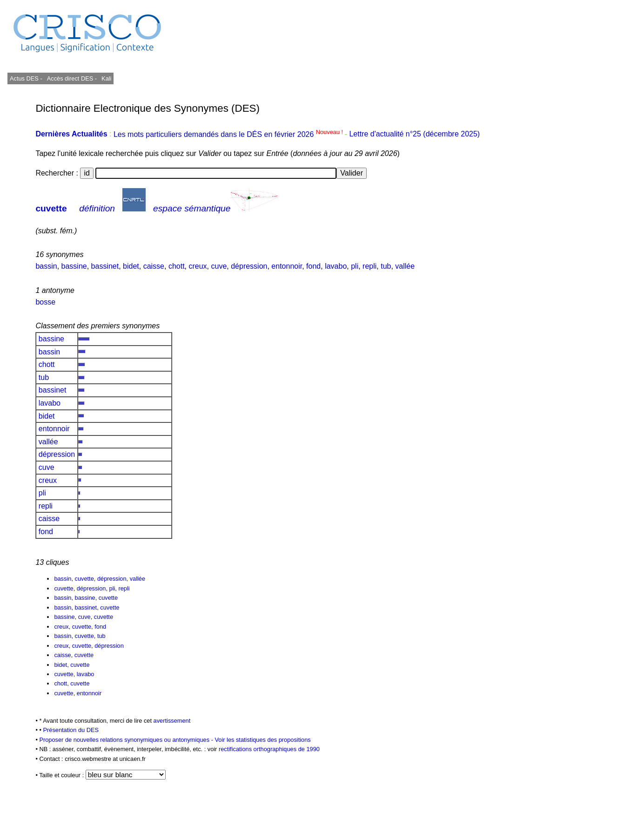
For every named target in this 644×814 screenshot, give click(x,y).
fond (313, 266)
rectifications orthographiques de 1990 (269, 749)
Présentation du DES (71, 730)
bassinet (105, 266)
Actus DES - (26, 78)
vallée (405, 266)
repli (369, 266)
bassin (46, 266)
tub (386, 266)
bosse (45, 302)
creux (198, 266)
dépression (249, 266)
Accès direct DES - (72, 78)
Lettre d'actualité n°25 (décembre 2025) (414, 134)
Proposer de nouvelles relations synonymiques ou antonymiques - (127, 740)
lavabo (336, 266)
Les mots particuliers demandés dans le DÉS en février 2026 (229, 134)
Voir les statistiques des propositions (262, 740)
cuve (219, 266)
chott (177, 266)
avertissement (172, 721)
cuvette (51, 208)
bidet (131, 266)
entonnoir (287, 266)
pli (355, 266)
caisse (154, 266)
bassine (74, 266)
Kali (106, 78)
